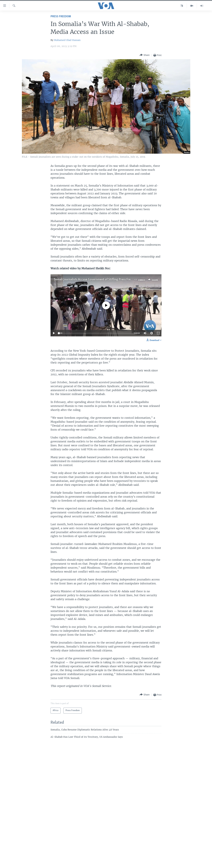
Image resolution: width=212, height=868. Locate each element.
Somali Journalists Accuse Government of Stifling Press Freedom (96, 280)
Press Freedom (61, 17)
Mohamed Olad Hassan (67, 40)
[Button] (145, 55)
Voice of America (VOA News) (74, 284)
